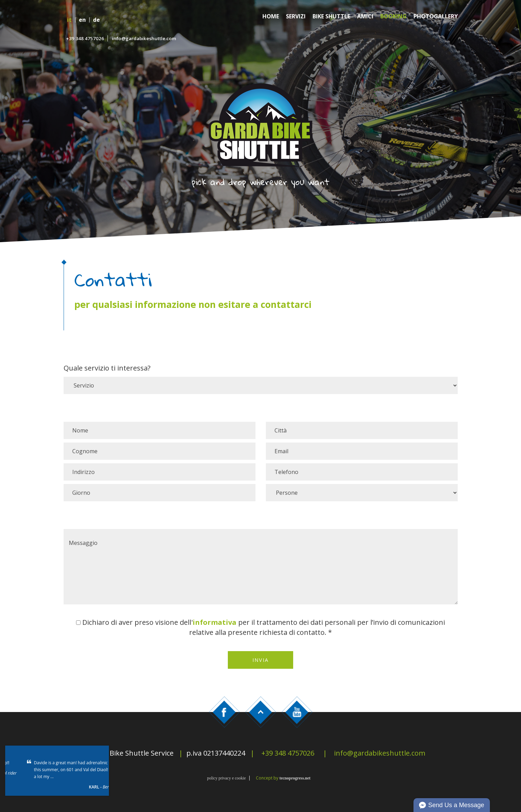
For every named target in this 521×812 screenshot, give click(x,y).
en (82, 20)
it (69, 20)
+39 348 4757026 (85, 38)
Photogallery (436, 16)
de (96, 20)
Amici (365, 16)
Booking (393, 16)
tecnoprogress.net (295, 778)
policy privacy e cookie (226, 778)
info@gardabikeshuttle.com (144, 38)
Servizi (296, 16)
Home (271, 16)
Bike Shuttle (331, 16)
